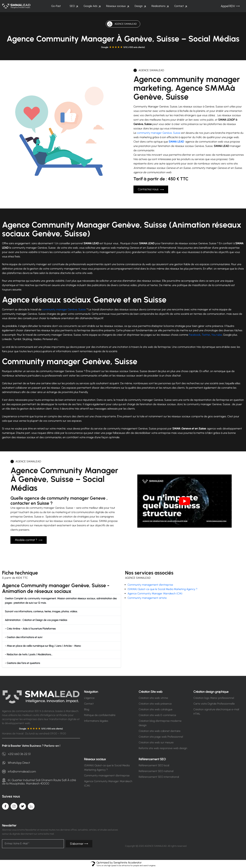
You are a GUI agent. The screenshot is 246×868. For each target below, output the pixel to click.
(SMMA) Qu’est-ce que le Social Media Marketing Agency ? (162, 589)
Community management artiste (147, 598)
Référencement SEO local (154, 765)
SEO (72, 6)
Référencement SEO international (159, 777)
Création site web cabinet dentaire (160, 731)
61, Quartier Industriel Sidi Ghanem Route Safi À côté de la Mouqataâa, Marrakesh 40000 (39, 782)
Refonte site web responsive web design (163, 748)
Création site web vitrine (153, 698)
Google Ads (90, 6)
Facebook (195, 335)
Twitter (206, 335)
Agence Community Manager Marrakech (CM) (155, 593)
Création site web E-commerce (157, 715)
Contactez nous (151, 189)
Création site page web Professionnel (161, 737)
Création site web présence (155, 704)
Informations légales (96, 721)
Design (139, 6)
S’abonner (79, 844)
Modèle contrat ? (29, 540)
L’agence (89, 698)
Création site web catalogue (156, 709)
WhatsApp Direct (16, 763)
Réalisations (158, 6)
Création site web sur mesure (156, 742)
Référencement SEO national (156, 771)
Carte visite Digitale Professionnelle (214, 704)
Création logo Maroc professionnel (214, 698)
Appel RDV (230, 6)
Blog (87, 709)
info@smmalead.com (19, 772)
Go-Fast (56, 6)
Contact (179, 6)
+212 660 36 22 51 (16, 754)
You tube (217, 335)
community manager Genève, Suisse (159, 133)
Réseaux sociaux (116, 6)
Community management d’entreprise (150, 585)
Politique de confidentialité (100, 715)
